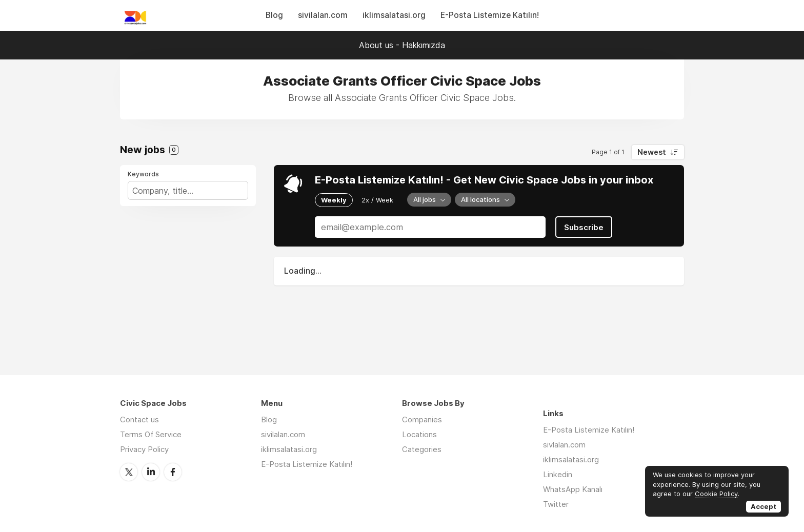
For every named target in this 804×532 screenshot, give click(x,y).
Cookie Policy (716, 494)
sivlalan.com (564, 445)
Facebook (173, 472)
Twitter (129, 472)
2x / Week (377, 200)
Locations (419, 434)
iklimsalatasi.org (394, 15)
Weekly (334, 200)
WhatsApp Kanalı (573, 489)
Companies (422, 420)
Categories (422, 449)
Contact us (139, 420)
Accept (763, 506)
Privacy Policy (144, 449)
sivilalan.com (323, 15)
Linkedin (558, 474)
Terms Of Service (151, 434)
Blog (274, 15)
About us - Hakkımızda (402, 45)
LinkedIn (151, 472)
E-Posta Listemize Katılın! (490, 15)
